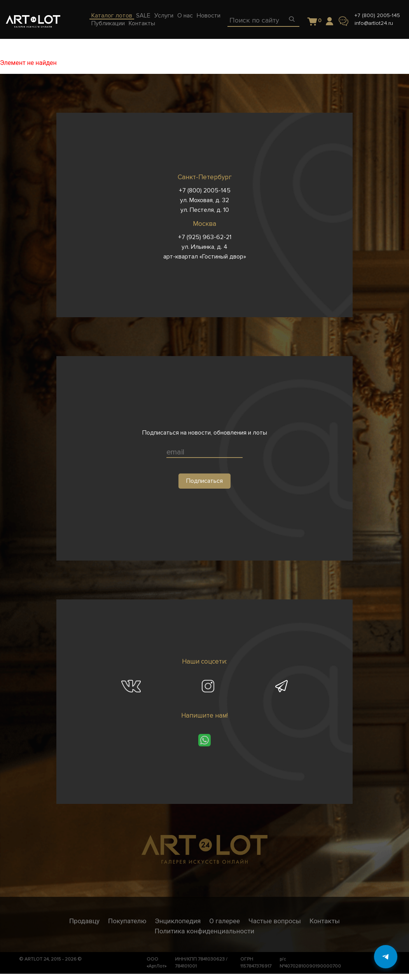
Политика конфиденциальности (204, 931)
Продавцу (84, 921)
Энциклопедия (178, 921)
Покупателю (127, 921)
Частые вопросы (275, 921)
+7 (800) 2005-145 (377, 15)
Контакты (325, 921)
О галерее (225, 921)
